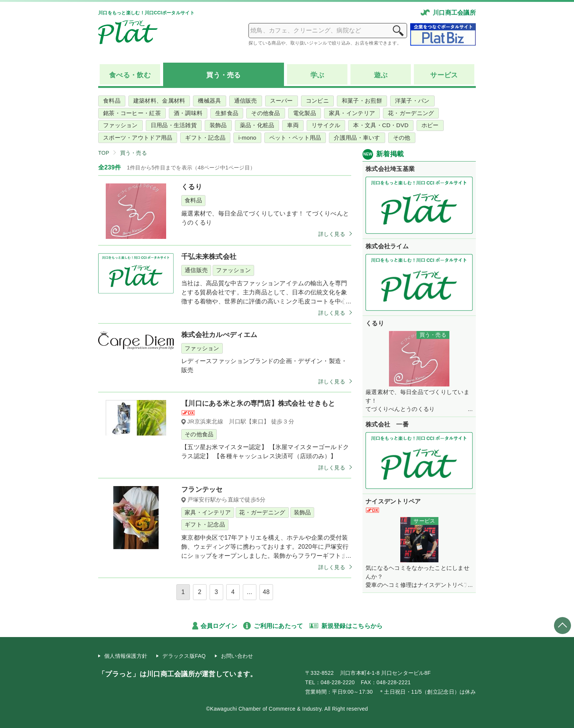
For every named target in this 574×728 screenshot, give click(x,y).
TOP (104, 153)
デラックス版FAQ (184, 656)
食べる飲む (130, 75)
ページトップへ (562, 626)
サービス (444, 75)
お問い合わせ (237, 656)
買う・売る (133, 153)
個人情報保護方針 (126, 656)
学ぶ (317, 75)
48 (266, 592)
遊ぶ (381, 75)
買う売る (223, 75)
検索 (398, 31)
